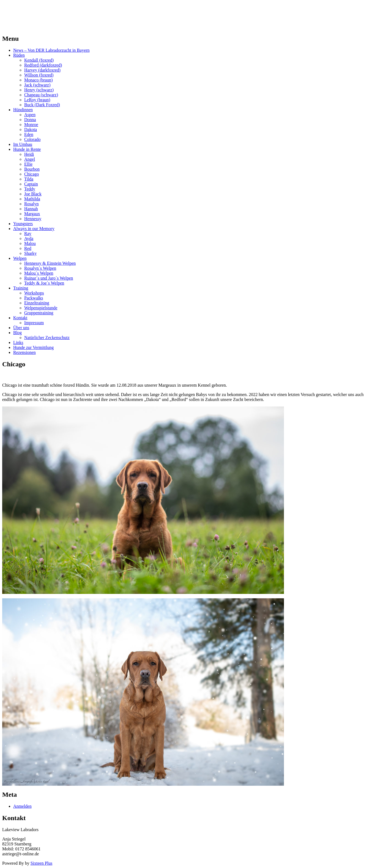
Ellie (28, 164)
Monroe (31, 125)
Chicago (32, 174)
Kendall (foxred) (39, 60)
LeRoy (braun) (37, 100)
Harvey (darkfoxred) (42, 70)
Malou (30, 243)
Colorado (32, 139)
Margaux (32, 214)
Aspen (30, 115)
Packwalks (34, 298)
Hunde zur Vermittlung (33, 347)
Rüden (19, 55)
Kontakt (20, 318)
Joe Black (33, 194)
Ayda (29, 238)
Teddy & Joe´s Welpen (44, 283)
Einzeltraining (37, 303)
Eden (29, 134)
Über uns (21, 328)
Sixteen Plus (42, 863)
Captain (31, 184)
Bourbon (32, 169)
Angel (30, 159)
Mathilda (32, 199)
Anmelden (22, 806)
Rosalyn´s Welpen (40, 268)
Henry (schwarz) (39, 90)
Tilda (29, 179)
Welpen (20, 258)
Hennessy (33, 219)
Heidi (29, 154)
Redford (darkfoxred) (43, 65)
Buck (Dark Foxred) (42, 105)
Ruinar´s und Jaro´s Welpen (49, 278)
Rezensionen (24, 352)
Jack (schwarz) (37, 85)
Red (28, 248)
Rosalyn (31, 204)
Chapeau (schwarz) (41, 95)
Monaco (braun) (39, 80)
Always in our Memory (34, 229)
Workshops (34, 293)
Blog (17, 333)
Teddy (30, 189)
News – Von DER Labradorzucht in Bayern (51, 50)
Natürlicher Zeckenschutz (47, 338)
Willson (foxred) (39, 75)
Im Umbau (23, 144)
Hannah (31, 209)
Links (18, 342)
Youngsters (23, 224)
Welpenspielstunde (41, 308)
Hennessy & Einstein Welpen (50, 263)
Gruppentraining (39, 313)
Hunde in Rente (27, 149)
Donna (30, 120)
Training (21, 288)
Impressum (34, 323)
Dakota (31, 129)
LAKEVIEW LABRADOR (53, 11)
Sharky (30, 253)
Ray (28, 234)
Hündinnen (23, 110)
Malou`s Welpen (39, 273)
